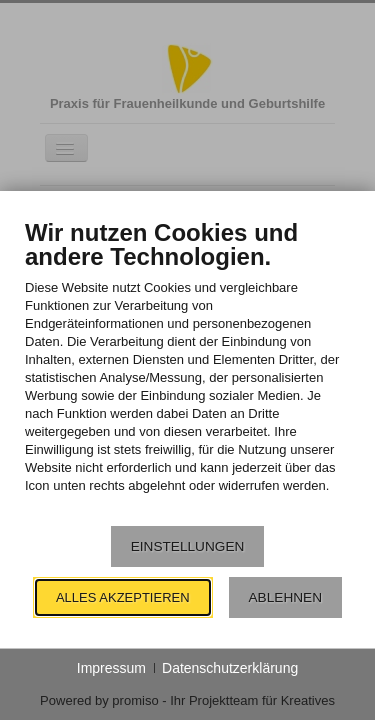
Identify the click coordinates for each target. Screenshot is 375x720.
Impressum (111, 668)
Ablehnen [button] (286, 597)
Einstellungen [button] (188, 546)
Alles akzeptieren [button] (123, 597)
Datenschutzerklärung (230, 668)
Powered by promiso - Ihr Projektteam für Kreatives (187, 700)
